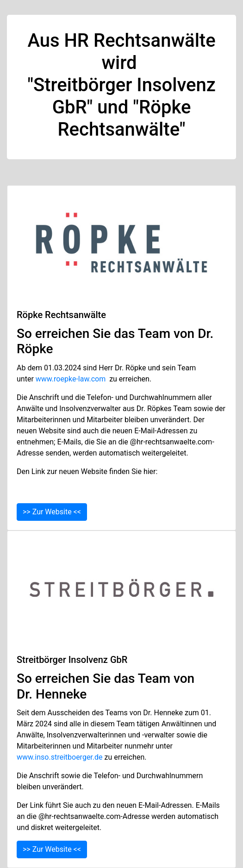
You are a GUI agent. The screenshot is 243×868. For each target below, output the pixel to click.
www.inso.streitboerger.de (60, 757)
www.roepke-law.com (71, 379)
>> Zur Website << (52, 512)
